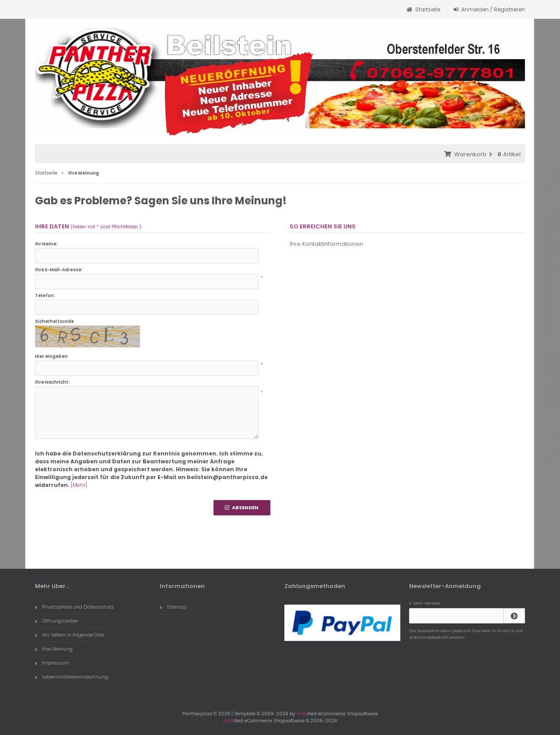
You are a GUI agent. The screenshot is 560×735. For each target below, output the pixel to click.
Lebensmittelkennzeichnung (72, 677)
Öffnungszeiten (57, 621)
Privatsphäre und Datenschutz (74, 607)
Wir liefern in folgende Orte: (70, 635)
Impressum (52, 663)
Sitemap (173, 607)
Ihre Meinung (54, 649)
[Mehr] (79, 485)
